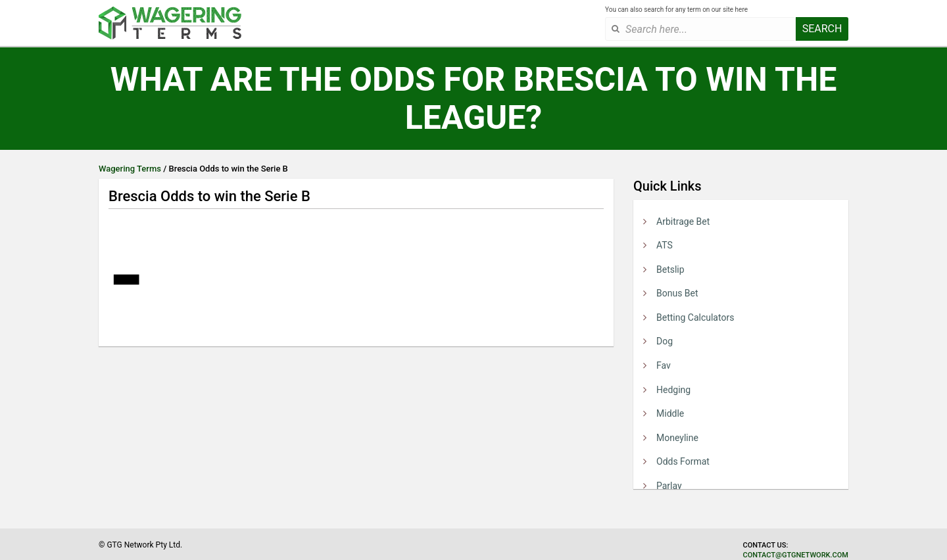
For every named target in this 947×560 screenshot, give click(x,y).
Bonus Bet (677, 293)
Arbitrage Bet (683, 222)
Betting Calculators (695, 317)
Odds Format (683, 461)
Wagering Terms (130, 169)
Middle (670, 413)
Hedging (673, 390)
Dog (665, 341)
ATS (665, 245)
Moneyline (677, 438)
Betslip (670, 269)
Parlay (669, 486)
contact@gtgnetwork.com (796, 555)
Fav (664, 365)
